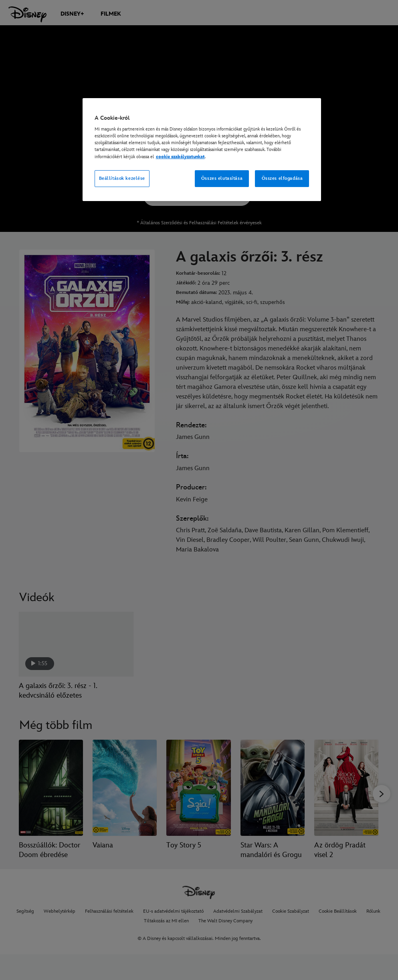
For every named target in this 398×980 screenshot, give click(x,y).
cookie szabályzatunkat (180, 157)
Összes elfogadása (282, 178)
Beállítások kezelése (122, 178)
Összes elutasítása (222, 178)
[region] (202, 150)
